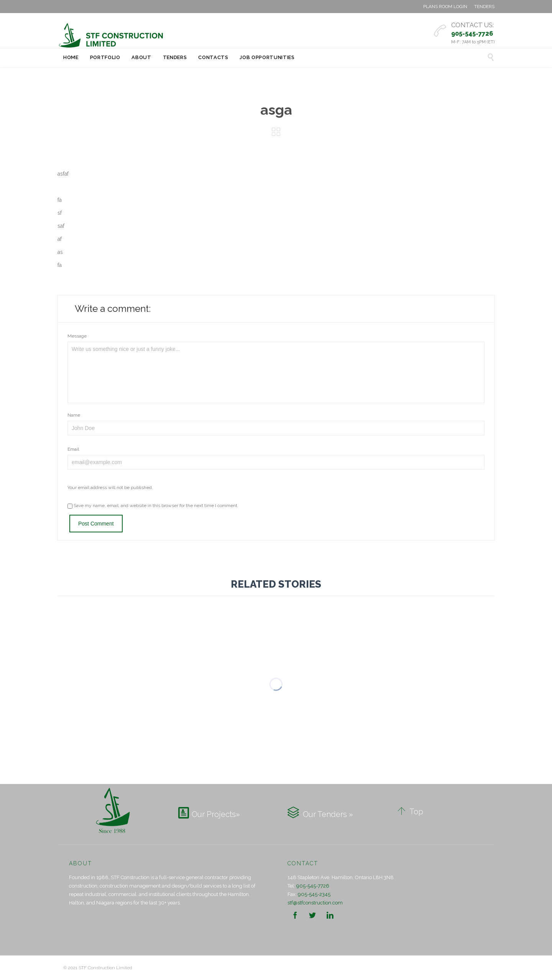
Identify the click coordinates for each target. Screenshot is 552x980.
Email (73, 449)
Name (74, 415)
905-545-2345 (314, 894)
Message (77, 336)
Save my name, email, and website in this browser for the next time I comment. (153, 506)
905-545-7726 (313, 886)
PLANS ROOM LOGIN (445, 7)
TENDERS (484, 7)
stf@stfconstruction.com (315, 903)
